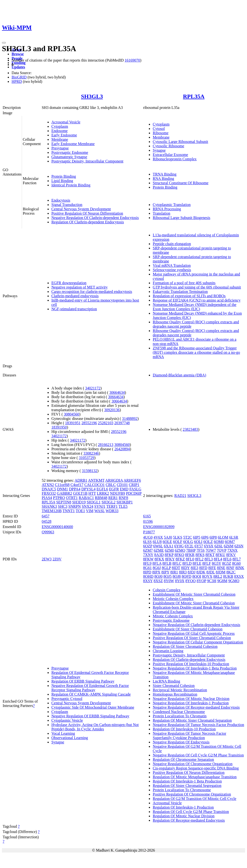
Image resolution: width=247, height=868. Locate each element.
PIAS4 (47, 498)
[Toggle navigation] (4, 43)
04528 (47, 521)
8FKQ (179, 555)
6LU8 (157, 542)
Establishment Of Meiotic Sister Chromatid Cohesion (194, 594)
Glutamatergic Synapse (69, 157)
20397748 (122, 423)
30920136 (112, 410)
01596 (148, 521)
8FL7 (237, 559)
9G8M (222, 581)
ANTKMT (96, 480)
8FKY (170, 559)
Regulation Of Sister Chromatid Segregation (187, 786)
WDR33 (112, 511)
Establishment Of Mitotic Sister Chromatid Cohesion (194, 603)
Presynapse (60, 148)
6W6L (158, 546)
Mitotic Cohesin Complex (173, 616)
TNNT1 (69, 511)
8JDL (210, 572)
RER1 (113, 498)
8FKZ (180, 559)
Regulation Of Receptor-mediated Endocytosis (189, 820)
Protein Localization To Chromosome (182, 790)
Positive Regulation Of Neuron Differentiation (87, 213)
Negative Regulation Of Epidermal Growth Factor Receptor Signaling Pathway (90, 688)
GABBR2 (65, 493)
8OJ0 (158, 576)
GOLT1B (80, 493)
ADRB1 (81, 480)
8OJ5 (168, 576)
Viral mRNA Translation (172, 265)
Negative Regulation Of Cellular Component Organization (198, 642)
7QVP (222, 550)
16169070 (132, 60)
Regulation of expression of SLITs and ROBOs (189, 296)
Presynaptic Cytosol (67, 699)
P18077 (149, 532)
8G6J (157, 568)
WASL (99, 511)
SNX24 (88, 506)
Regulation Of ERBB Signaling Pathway (83, 681)
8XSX (239, 576)
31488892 (130, 419)
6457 (46, 516)
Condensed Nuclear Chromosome (179, 712)
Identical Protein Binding (71, 185)
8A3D (159, 555)
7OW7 (211, 550)
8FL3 (209, 559)
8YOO (190, 581)
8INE (221, 568)
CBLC (111, 485)
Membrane (60, 139)
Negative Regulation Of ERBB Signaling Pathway (90, 716)
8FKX (159, 559)
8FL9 (147, 563)
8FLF (207, 563)
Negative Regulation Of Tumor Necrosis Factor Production (198, 725)
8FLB (167, 563)
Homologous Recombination (175, 694)
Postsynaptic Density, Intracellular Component (87, 161)
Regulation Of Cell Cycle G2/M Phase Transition (191, 812)
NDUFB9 (117, 493)
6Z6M (229, 546)
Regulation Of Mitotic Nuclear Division (184, 816)
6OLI (198, 542)
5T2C (188, 537)
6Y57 (199, 546)
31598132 (89, 471)
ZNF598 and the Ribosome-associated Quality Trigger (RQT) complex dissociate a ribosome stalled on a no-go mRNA (196, 352)
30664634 (117, 392)
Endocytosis (61, 200)
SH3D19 (79, 502)
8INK (240, 568)
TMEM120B (52, 511)
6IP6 (205, 537)
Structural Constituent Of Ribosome (181, 183)
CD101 (122, 485)
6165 (147, 516)
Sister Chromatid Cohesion (174, 686)
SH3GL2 (109, 502)
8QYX (207, 576)
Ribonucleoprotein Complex (175, 159)
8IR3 (183, 572)
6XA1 (168, 546)
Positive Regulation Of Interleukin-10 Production (191, 664)
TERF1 (112, 506)
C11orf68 (62, 485)
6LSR (234, 537)
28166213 (106, 445)
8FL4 (218, 559)
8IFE (212, 568)
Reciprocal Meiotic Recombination (180, 690)
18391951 (73, 423)
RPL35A (194, 96)
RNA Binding (163, 179)
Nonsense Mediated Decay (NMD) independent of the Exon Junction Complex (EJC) (195, 307)
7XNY (148, 555)
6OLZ (208, 542)
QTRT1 (72, 498)
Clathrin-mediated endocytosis (75, 296)
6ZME (159, 550)
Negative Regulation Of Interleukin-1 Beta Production (195, 668)
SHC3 (63, 506)
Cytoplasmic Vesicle (67, 720)
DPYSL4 (88, 489)
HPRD (17, 81)
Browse (18, 54)
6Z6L (219, 546)
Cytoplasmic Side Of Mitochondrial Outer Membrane (93, 707)
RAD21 (180, 496)
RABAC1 (86, 498)
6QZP (148, 546)
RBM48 (101, 498)
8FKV (231, 555)
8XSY (148, 581)
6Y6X (209, 546)
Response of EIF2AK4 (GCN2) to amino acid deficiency (197, 300)
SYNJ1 (100, 506)
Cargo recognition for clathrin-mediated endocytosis (92, 292)
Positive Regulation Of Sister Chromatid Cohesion (192, 638)
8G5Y (216, 563)
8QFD (186, 576)
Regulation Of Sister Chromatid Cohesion (185, 646)
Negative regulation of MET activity (79, 287)
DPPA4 (75, 489)
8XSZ (158, 581)
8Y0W (169, 581)
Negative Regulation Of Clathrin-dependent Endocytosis (95, 218)
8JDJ (192, 572)
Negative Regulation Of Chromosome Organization (192, 764)
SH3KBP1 (125, 502)
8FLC (177, 563)
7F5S (201, 550)
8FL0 (190, 559)
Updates (18, 67)
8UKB (228, 576)
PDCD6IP (134, 493)
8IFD (203, 568)
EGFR (114, 489)
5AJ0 (168, 537)
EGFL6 (102, 489)
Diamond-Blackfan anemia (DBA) (179, 375)
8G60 (236, 563)
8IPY (165, 572)
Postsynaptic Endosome (70, 152)
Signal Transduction (67, 205)
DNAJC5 (49, 489)
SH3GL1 (94, 502)
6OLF (178, 542)
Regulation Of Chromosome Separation (183, 759)
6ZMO (180, 550)
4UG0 (148, 537)
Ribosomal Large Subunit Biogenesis (181, 218)
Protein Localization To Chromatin (180, 716)
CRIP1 (134, 485)
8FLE (197, 563)
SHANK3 (49, 506)
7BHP (191, 550)
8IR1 (174, 572)
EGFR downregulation (69, 283)
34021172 (93, 388)
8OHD (148, 576)
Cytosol (159, 129)
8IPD (147, 572)
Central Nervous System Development (81, 209)
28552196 (89, 423)
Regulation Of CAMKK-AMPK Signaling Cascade (91, 694)
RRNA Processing (167, 209)
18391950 (59, 427)
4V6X (158, 537)
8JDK (201, 572)
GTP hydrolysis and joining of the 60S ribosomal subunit (197, 287)
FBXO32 (49, 493)
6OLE (167, 542)
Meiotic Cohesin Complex (173, 599)
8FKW (148, 559)
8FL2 (199, 559)
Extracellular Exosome (170, 155)
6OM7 (230, 542)
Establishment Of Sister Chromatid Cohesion (188, 629)
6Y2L (189, 546)
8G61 (147, 568)
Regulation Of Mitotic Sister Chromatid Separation (192, 720)
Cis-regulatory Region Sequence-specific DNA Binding (196, 768)
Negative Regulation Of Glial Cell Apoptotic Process (194, 633)
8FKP (169, 555)
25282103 (106, 423)
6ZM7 (148, 550)
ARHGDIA (114, 480)
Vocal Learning (63, 733)
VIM (90, 511)
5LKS (178, 537)
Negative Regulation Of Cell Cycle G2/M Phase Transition (198, 755)
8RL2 (218, 576)
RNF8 (123, 498)
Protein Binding (64, 176)
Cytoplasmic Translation (172, 205)
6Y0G (179, 546)
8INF (230, 568)
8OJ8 (177, 576)
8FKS (200, 555)
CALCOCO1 (95, 485)
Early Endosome (64, 135)
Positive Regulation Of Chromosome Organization (192, 794)
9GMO (234, 581)
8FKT (210, 555)
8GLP (166, 568)
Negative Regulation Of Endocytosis (181, 742)
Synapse (159, 150)
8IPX (156, 572)
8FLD (187, 563)
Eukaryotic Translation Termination (180, 292)
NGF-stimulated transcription (74, 309)
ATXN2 (48, 485)
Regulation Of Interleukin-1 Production (183, 807)
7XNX (232, 550)
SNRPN (75, 506)
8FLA (157, 563)
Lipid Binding (62, 181)
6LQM (223, 537)
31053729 (87, 458)
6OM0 (219, 542)
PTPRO (59, 498)
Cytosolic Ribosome (168, 146)
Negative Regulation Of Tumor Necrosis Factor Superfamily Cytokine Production (189, 736)
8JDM (220, 572)
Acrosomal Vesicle (66, 122)
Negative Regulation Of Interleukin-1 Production (191, 703)
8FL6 (227, 559)
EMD (124, 489)
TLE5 (123, 506)
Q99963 (48, 532)
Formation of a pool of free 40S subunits (184, 283)
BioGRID (19, 77)
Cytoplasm (60, 126)
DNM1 (62, 489)
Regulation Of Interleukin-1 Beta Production (187, 781)
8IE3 (195, 568)
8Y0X (180, 581)
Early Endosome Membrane (73, 144)
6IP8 (213, 537)
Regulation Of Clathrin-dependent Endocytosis (88, 222)
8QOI (197, 576)
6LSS (147, 542)
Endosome (60, 131)
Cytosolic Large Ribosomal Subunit (180, 142)
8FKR (190, 555)
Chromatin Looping (168, 651)
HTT (92, 493)
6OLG (188, 542)
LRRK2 (103, 493)
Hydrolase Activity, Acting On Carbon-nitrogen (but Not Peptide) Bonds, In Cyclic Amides (95, 727)
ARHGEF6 (132, 480)
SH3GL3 (92, 96)
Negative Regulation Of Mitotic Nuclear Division (191, 699)
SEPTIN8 (64, 502)
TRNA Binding (165, 174)
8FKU (220, 555)
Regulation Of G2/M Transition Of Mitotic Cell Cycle (194, 799)
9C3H (212, 581)
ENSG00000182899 (159, 527)
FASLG (135, 489)
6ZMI (169, 550)
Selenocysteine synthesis (172, 270)
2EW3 (47, 559)
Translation (161, 213)
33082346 (91, 453)
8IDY (185, 568)
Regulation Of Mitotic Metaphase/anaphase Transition (195, 777)
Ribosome (161, 133)
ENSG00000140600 (57, 527)
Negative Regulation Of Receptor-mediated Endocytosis (196, 707)
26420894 (122, 449)
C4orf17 (77, 485)
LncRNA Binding (166, 681)
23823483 (190, 429)
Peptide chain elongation (172, 244)
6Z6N (239, 546)
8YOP (201, 581)
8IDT (176, 568)
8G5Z (227, 563)
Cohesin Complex (167, 590)
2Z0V (57, 559)
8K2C (231, 572)
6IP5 (197, 537)
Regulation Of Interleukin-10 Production (184, 729)
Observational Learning (70, 738)
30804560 (71, 414)
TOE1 (80, 511)
